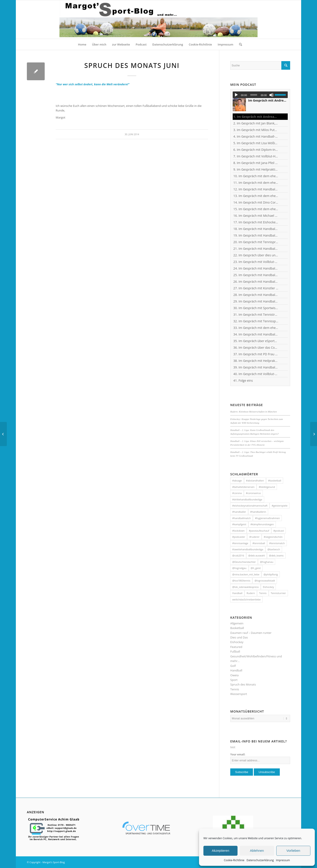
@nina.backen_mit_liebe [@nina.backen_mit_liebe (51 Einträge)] (246, 574)
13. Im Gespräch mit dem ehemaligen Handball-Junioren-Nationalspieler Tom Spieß (256, 196)
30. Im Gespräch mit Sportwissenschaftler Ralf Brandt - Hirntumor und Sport (256, 308)
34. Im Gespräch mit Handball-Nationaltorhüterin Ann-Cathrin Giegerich (256, 334)
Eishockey (237, 642)
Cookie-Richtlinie (234, 860)
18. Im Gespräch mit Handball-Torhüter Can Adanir (256, 229)
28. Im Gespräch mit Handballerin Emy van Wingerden (256, 295)
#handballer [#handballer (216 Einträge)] (239, 512)
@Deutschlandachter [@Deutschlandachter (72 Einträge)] (244, 562)
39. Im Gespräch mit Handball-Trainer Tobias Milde (256, 367)
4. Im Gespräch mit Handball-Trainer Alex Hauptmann (256, 136)
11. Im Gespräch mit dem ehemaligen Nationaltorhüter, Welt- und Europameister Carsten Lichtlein (256, 183)
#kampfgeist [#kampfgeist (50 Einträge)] (239, 524)
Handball (236, 670)
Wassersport (239, 694)
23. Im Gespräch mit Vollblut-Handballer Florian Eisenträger (256, 262)
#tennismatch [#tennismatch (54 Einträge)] (277, 543)
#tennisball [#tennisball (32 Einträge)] (259, 543)
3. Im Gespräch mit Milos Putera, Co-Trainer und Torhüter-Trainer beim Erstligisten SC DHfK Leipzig (256, 130)
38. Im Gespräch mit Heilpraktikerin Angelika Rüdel (256, 361)
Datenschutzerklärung (260, 860)
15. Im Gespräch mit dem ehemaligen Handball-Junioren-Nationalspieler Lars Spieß (256, 209)
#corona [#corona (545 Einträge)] (237, 493)
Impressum (283, 860)
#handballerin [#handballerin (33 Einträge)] (258, 512)
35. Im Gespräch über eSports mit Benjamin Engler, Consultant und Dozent (256, 341)
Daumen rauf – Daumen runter (251, 633)
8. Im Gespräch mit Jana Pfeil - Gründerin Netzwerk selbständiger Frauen (256, 163)
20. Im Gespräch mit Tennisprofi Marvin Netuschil (256, 242)
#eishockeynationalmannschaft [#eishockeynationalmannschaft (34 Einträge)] (250, 506)
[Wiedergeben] (236, 95)
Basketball (237, 628)
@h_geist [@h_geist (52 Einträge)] (256, 568)
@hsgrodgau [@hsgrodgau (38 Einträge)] (239, 568)
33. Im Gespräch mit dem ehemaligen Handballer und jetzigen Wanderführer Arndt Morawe (256, 328)
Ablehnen (257, 851)
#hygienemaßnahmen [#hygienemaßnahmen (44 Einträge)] (267, 518)
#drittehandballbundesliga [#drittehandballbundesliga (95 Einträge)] (247, 499)
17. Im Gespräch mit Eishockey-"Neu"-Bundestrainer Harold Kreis (256, 222)
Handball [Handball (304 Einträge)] (237, 593)
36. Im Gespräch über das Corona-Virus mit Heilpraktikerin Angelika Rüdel (256, 347)
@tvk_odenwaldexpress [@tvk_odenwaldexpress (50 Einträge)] (245, 587)
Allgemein (237, 623)
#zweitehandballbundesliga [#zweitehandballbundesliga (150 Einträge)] (248, 549)
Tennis (235, 689)
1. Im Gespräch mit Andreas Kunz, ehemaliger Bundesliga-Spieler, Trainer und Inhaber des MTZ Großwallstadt (256, 117)
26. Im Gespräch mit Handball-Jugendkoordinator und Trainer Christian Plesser (256, 282)
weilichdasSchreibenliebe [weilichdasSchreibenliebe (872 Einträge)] (246, 599)
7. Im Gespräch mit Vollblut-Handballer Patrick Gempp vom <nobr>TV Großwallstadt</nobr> (256, 156)
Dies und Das (239, 637)
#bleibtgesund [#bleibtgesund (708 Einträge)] (267, 487)
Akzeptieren (220, 851)
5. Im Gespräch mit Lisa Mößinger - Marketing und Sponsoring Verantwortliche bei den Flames (256, 143)
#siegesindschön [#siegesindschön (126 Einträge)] (273, 537)
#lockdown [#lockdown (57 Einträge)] (238, 531)
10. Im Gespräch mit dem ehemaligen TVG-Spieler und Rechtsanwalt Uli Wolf (256, 176)
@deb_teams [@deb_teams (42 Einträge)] (276, 555)
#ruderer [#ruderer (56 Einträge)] (254, 537)
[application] (260, 95)
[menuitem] (82, 44)
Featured (236, 647)
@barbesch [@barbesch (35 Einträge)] (274, 549)
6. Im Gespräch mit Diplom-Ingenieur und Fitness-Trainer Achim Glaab (256, 150)
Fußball (235, 651)
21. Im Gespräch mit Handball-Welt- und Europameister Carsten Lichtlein (256, 249)
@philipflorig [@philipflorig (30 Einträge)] (271, 574)
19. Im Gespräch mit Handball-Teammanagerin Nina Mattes (256, 235)
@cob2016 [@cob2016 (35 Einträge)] (238, 555)
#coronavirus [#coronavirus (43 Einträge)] (253, 493)
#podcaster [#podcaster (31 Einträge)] (239, 537)
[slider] (254, 95)
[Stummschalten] (271, 95)
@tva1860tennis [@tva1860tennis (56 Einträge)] (241, 581)
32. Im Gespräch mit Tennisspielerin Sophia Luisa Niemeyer (256, 321)
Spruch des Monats (243, 684)
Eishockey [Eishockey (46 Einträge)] (268, 587)
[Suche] (239, 44)
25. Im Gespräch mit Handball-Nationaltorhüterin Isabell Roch (256, 275)
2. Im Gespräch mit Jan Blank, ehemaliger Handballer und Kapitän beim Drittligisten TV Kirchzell (256, 123)
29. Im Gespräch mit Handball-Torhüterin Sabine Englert (256, 301)
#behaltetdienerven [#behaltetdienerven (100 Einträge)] (243, 487)
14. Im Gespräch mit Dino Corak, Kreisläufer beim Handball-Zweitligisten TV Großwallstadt (256, 202)
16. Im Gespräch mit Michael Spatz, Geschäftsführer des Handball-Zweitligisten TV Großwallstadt (256, 216)
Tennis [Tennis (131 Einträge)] (263, 593)
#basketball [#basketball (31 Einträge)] (275, 480)
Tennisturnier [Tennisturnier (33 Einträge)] (278, 593)
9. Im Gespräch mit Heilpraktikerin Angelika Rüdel (256, 169)
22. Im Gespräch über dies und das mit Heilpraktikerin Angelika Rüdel (256, 255)
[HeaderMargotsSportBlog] (158, 19)
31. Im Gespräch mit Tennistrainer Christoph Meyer (256, 315)
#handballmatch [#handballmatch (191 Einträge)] (241, 518)
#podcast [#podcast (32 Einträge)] (279, 531)
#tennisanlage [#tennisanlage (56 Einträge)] (240, 543)
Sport (234, 680)
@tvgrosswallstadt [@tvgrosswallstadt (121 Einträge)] (265, 581)
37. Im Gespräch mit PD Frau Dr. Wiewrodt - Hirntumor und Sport (256, 354)
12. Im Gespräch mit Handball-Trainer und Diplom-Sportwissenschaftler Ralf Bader (256, 189)
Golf (233, 666)
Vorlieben (293, 851)
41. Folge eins (243, 380)
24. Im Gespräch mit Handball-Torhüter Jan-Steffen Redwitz (256, 268)
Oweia (234, 675)
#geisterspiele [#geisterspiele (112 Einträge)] (280, 506)
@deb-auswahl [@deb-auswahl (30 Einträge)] (257, 555)
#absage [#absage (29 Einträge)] (237, 480)
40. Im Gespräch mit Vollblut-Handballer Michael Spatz (256, 374)
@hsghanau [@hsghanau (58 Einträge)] (267, 562)
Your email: (238, 754)
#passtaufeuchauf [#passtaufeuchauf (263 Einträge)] (259, 531)
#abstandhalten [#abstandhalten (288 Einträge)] (255, 480)
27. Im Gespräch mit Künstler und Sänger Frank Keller (256, 288)
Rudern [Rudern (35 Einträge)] (251, 593)
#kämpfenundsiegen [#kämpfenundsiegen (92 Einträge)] (262, 524)
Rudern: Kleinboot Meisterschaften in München (253, 412)
